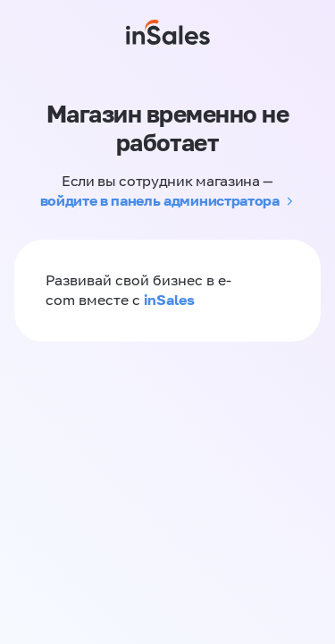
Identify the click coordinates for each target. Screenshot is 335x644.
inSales (169, 300)
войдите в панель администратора (160, 200)
